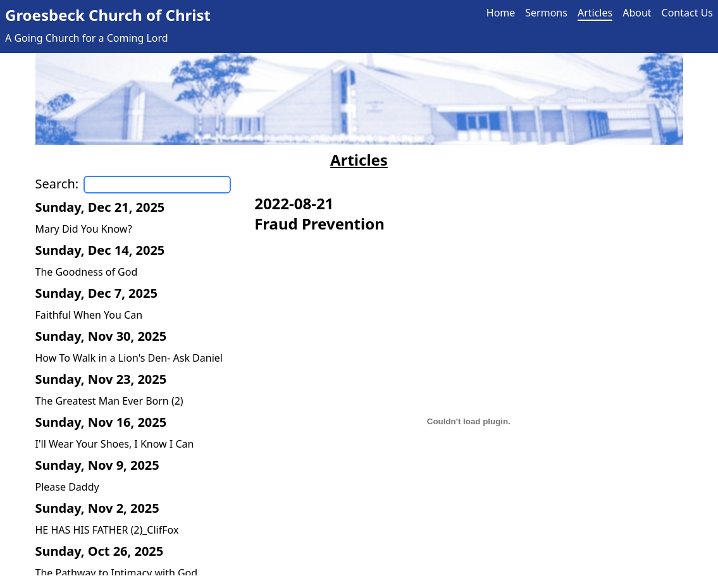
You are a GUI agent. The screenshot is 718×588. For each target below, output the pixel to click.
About (637, 13)
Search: (57, 184)
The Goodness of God (87, 272)
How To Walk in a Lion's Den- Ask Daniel (129, 358)
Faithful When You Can (89, 315)
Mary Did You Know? (84, 229)
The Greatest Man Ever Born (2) (109, 401)
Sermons (546, 13)
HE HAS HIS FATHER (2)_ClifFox (107, 530)
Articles (595, 13)
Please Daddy (67, 487)
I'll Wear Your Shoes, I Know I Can (115, 444)
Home (501, 13)
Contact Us (687, 13)
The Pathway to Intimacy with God (117, 573)
